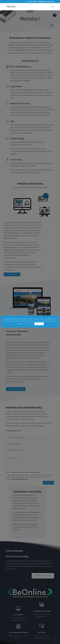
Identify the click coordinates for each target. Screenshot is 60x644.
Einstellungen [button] (29, 324)
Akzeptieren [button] (39, 324)
